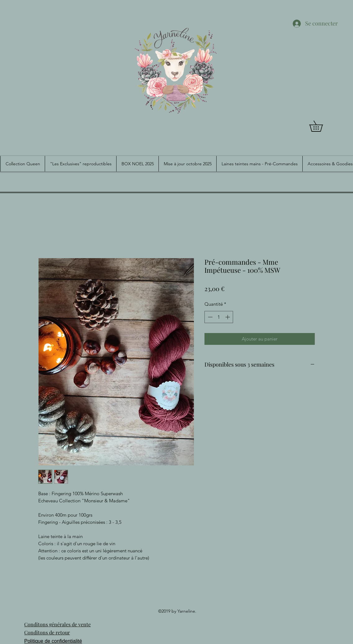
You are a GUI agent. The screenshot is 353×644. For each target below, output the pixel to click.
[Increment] (228, 317)
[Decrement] (210, 317)
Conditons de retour (47, 632)
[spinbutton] (219, 317)
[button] (321, 126)
